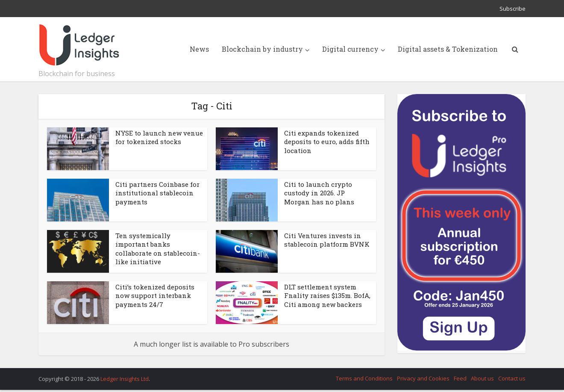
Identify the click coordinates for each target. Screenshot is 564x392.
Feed (460, 378)
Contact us (512, 378)
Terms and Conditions (364, 378)
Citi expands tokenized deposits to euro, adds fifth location (327, 142)
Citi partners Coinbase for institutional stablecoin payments (157, 193)
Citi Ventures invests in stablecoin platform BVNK (327, 240)
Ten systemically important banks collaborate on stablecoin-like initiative (158, 249)
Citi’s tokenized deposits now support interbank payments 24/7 (155, 296)
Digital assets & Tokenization (448, 49)
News (199, 49)
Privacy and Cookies (423, 378)
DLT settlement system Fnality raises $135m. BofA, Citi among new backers (327, 296)
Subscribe (513, 9)
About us (482, 378)
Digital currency (350, 49)
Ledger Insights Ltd (125, 379)
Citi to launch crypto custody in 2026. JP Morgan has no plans (319, 193)
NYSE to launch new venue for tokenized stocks (159, 137)
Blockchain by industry (262, 49)
